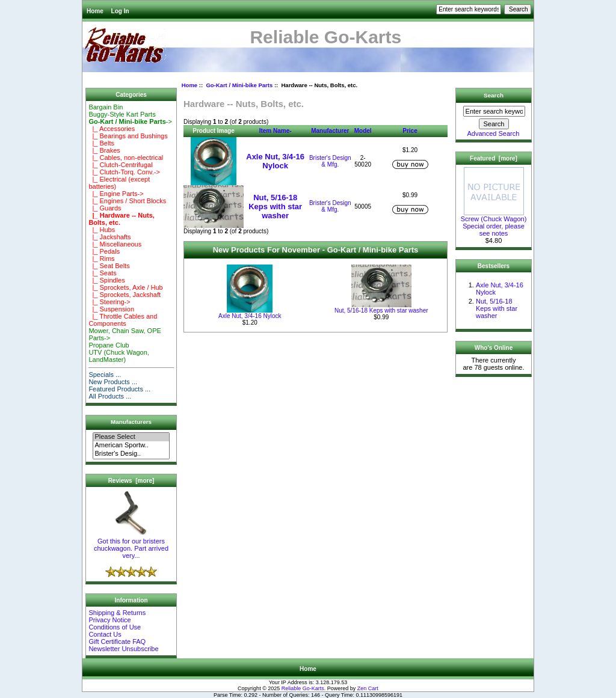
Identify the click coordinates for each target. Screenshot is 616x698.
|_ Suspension (111, 309)
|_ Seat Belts (109, 266)
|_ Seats (102, 273)
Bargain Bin (106, 107)
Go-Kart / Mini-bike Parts (239, 85)
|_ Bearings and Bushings (128, 136)
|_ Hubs (102, 230)
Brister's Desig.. (131, 454)
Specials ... (105, 375)
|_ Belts (101, 143)
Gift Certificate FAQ (117, 641)
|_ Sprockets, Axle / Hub (125, 287)
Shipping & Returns (117, 613)
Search (494, 95)
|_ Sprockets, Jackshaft (125, 295)
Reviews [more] (131, 481)
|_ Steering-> (109, 302)
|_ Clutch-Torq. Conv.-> (124, 172)
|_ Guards (105, 208)
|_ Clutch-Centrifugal (120, 165)
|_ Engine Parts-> (116, 194)
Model (363, 131)
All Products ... (110, 396)
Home (95, 11)
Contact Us (105, 634)
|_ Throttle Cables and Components (123, 320)
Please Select (131, 437)
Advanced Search (494, 133)
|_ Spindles (106, 280)
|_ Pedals (104, 251)
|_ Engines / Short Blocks (127, 201)
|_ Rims (101, 259)
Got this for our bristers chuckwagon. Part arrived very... (131, 545)
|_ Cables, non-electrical (126, 158)
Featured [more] (494, 158)
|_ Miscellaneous (115, 244)
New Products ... (113, 382)
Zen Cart (368, 688)
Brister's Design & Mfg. (330, 161)
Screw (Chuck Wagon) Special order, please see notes (494, 223)
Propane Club (109, 345)
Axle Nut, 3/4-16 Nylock (275, 161)
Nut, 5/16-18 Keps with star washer (275, 207)
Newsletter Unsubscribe (123, 649)
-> (130, 121)
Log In (120, 11)
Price (410, 131)
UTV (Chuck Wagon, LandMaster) (119, 356)
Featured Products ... (119, 389)
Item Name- (276, 131)
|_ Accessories (112, 129)
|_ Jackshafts (109, 237)
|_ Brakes (104, 150)
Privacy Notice (109, 620)
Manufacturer (330, 131)
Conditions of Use (115, 627)
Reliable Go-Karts (303, 688)
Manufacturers (131, 422)
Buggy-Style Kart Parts (122, 114)
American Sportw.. (131, 445)
